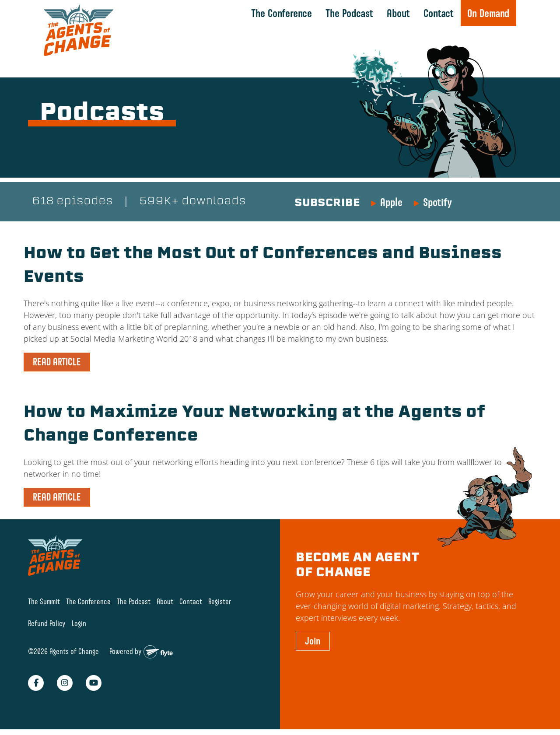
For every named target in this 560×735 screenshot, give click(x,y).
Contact (439, 13)
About (398, 13)
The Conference (282, 13)
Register (220, 601)
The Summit (44, 601)
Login (79, 623)
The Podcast (349, 13)
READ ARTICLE (57, 362)
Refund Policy (47, 623)
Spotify (437, 202)
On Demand (488, 13)
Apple (391, 202)
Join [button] (313, 641)
